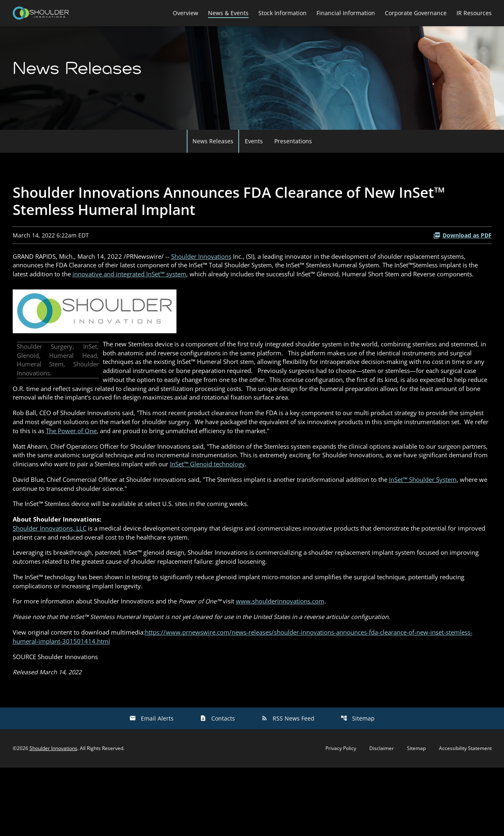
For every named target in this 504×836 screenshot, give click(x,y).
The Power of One (194, 481)
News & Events (228, 13)
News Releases (213, 160)
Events (254, 160)
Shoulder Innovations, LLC (53, 586)
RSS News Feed (288, 787)
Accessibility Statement (465, 817)
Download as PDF (462, 254)
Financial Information (346, 13)
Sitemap (358, 787)
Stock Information (283, 13)
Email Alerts (151, 787)
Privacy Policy (341, 817)
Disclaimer (382, 817)
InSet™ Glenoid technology (329, 517)
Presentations (293, 160)
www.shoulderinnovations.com (305, 665)
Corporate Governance (416, 13)
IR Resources (474, 13)
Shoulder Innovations (215, 276)
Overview (185, 13)
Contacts (217, 787)
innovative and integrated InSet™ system (235, 296)
